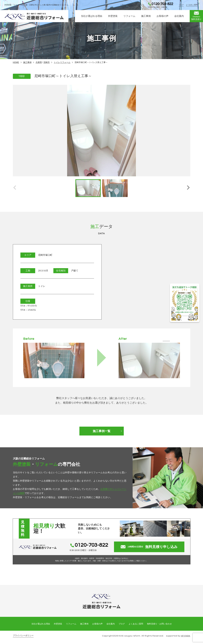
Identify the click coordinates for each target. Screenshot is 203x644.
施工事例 (146, 16)
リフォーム (129, 16)
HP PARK (186, 636)
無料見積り (196, 16)
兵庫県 (39, 62)
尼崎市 (47, 62)
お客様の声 (162, 16)
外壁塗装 (113, 16)
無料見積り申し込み (149, 547)
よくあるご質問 (192, 5)
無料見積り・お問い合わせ (159, 624)
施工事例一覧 (102, 431)
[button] (188, 188)
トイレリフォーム (62, 62)
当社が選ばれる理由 (92, 16)
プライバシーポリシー (23, 636)
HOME (16, 62)
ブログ (181, 5)
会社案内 (179, 16)
